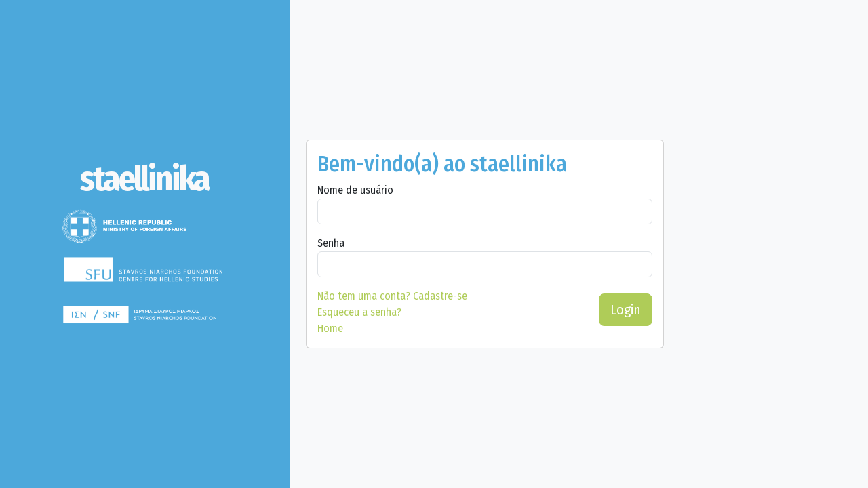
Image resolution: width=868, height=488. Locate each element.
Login (626, 310)
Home (330, 328)
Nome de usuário (355, 190)
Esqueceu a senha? (359, 312)
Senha (331, 243)
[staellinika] (145, 179)
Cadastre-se (392, 296)
